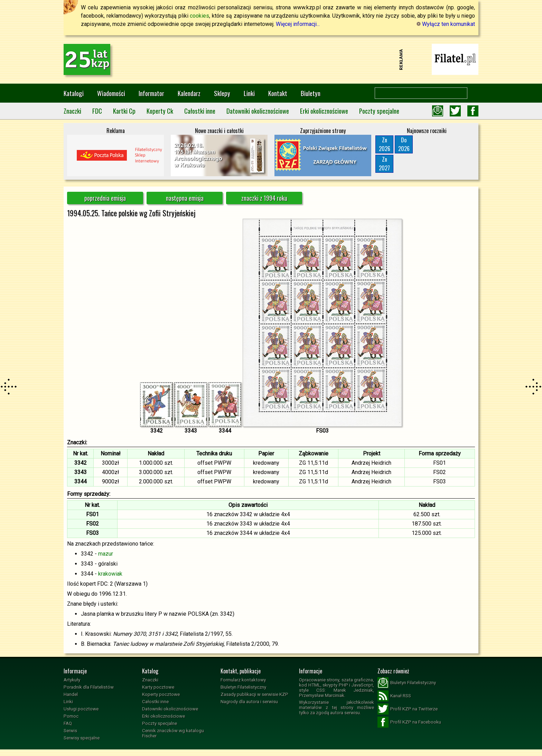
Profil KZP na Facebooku (409, 722)
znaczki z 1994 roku (264, 198)
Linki (249, 93)
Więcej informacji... (298, 24)
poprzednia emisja (105, 198)
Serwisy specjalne (82, 738)
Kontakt (278, 93)
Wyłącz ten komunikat (446, 24)
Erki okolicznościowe (324, 111)
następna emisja (185, 198)
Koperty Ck (160, 111)
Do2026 (404, 144)
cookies (199, 16)
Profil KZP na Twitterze (408, 709)
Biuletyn (311, 93)
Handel (71, 694)
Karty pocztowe (158, 687)
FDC (97, 111)
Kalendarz (189, 93)
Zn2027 (384, 164)
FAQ (68, 723)
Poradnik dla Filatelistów (89, 687)
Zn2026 (385, 144)
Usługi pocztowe (81, 709)
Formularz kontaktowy (243, 680)
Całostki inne (200, 111)
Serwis (70, 731)
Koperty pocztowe (161, 694)
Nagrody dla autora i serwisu (249, 702)
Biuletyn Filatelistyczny (243, 687)
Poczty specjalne (379, 111)
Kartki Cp (124, 111)
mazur (106, 554)
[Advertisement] (271, 59)
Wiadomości (111, 93)
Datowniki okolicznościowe (258, 111)
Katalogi (74, 93)
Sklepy (222, 93)
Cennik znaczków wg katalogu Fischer (173, 733)
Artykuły (72, 680)
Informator (151, 93)
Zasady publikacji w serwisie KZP (254, 694)
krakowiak (110, 574)
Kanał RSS (394, 696)
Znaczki (72, 111)
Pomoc (71, 716)
